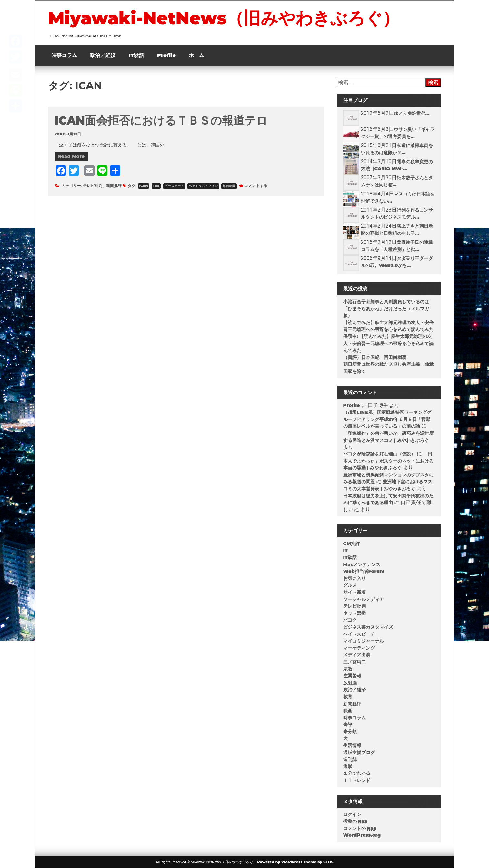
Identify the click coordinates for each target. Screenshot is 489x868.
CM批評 (352, 544)
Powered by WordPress (280, 862)
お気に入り (354, 578)
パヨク (350, 620)
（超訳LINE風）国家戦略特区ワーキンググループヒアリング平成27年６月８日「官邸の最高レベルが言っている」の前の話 (387, 419)
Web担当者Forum (364, 571)
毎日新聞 (229, 186)
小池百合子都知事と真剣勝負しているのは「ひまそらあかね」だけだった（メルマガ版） (386, 309)
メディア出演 (357, 655)
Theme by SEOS (318, 862)
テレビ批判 (93, 186)
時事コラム (64, 55)
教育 (348, 697)
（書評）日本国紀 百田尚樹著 (375, 357)
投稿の (355, 821)
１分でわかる (357, 773)
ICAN (144, 186)
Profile (166, 55)
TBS (156, 186)
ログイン (352, 814)
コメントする (256, 186)
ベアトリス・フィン (203, 186)
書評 (348, 724)
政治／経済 (103, 55)
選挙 (348, 766)
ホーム (196, 55)
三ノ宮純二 (354, 662)
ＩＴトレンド (357, 780)
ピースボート (174, 186)
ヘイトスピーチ (359, 634)
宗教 (348, 669)
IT (345, 550)
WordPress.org (362, 835)
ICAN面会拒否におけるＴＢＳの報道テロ (161, 120)
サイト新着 (354, 592)
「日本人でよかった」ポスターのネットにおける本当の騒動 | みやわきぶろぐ (388, 461)
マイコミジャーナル (364, 641)
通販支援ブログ (359, 753)
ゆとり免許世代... (412, 113)
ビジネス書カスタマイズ (368, 627)
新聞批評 (114, 186)
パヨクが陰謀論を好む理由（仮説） (379, 454)
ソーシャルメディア (364, 599)
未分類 (350, 732)
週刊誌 (350, 759)
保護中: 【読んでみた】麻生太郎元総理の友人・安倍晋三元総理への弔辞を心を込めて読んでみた (388, 343)
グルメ (350, 585)
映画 (348, 711)
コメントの (360, 828)
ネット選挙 (354, 613)
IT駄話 (136, 55)
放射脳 (350, 683)
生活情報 (352, 745)
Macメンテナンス (362, 564)
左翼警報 (352, 676)
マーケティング (359, 648)
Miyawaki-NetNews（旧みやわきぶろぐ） (224, 18)
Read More (71, 156)
